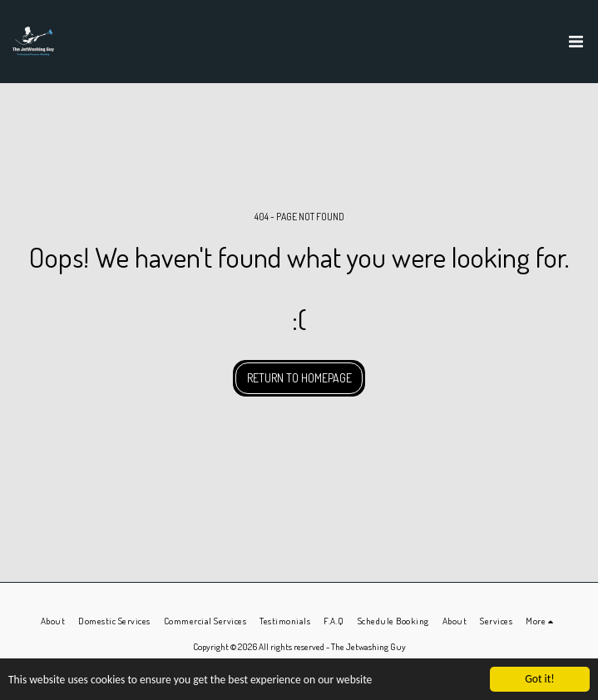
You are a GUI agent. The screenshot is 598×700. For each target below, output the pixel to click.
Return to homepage (299, 378)
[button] (576, 42)
